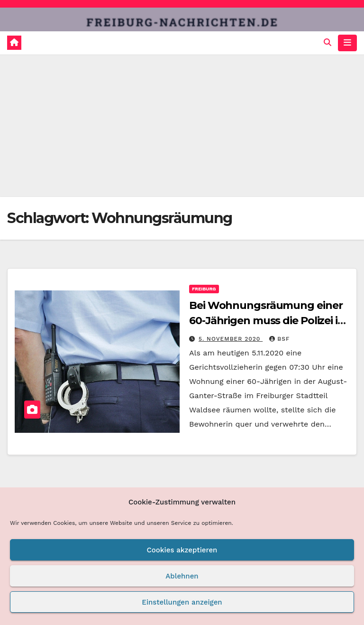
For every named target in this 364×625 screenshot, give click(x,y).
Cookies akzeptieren (182, 550)
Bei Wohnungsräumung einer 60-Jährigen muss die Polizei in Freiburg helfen (267, 321)
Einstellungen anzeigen (182, 602)
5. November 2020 (231, 339)
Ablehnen (182, 576)
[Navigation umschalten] (347, 43)
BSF (279, 339)
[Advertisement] (182, 126)
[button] (328, 42)
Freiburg (204, 289)
